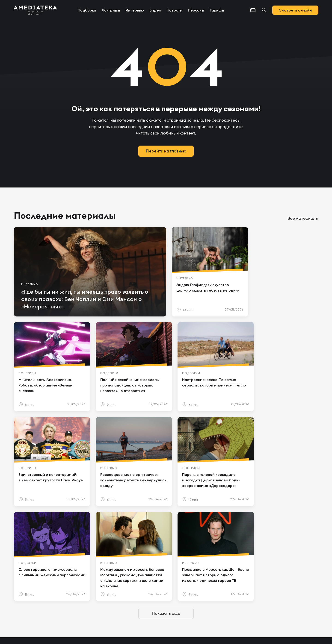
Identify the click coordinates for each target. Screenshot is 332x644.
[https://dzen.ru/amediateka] (299, 593)
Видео (155, 10)
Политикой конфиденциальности (116, 623)
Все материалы (303, 218)
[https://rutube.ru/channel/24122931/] (314, 593)
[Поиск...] (264, 10)
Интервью (135, 10)
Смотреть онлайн (295, 10)
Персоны (196, 10)
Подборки (87, 10)
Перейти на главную (166, 151)
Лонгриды (111, 10)
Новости (175, 10)
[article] (89, 272)
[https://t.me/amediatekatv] (255, 593)
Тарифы (217, 10)
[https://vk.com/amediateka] (269, 593)
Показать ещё (166, 519)
